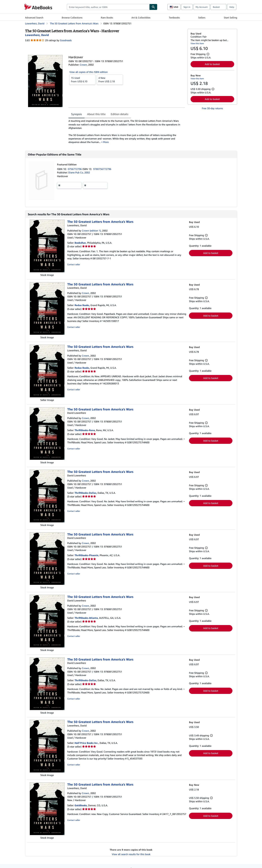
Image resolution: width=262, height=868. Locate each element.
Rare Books (107, 17)
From (82, 79)
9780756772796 (102, 169)
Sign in (187, 7)
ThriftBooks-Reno (85, 430)
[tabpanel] (127, 131)
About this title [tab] (96, 114)
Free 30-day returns (212, 108)
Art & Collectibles (141, 17)
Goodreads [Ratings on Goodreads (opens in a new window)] (66, 40)
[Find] (153, 7)
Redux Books (82, 305)
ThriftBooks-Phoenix (86, 555)
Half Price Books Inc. (86, 743)
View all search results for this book (131, 854)
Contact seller (74, 264)
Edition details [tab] (120, 114)
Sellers (202, 17)
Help (232, 7)
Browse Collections (72, 17)
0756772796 (75, 169)
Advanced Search (34, 17)
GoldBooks (81, 805)
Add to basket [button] (212, 64)
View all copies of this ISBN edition (88, 72)
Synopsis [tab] (76, 114)
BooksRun (80, 243)
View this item (197, 43)
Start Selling (230, 17)
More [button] (106, 142)
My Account (202, 7)
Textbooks (174, 17)
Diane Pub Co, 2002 (79, 172)
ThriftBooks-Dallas (85, 493)
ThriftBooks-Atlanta (86, 618)
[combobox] (108, 7)
